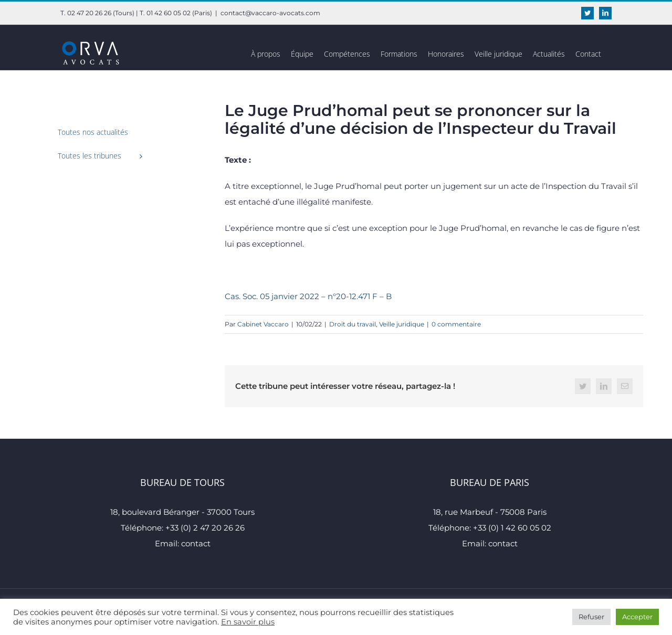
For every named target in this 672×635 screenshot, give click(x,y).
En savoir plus (248, 622)
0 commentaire (456, 324)
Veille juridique (402, 324)
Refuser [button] (591, 617)
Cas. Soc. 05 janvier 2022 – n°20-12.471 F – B (308, 296)
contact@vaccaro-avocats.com (270, 13)
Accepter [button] (637, 617)
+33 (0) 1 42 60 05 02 (512, 528)
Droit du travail (353, 324)
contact (196, 543)
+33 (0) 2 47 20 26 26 (205, 528)
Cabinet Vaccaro (263, 324)
